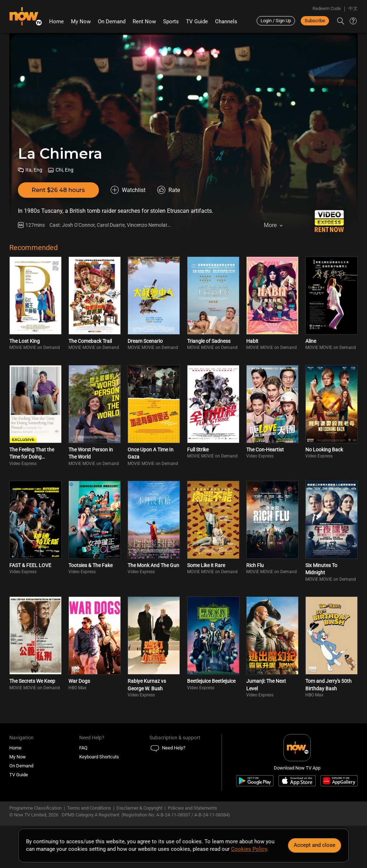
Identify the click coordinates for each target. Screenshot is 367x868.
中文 (353, 8)
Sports (171, 21)
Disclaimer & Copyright (139, 808)
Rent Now (144, 21)
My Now (81, 21)
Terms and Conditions (89, 808)
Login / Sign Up (276, 21)
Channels (226, 21)
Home (56, 21)
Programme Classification (35, 808)
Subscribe (315, 21)
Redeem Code (327, 8)
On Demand (112, 21)
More (270, 225)
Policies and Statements (192, 808)
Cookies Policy (249, 849)
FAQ (83, 748)
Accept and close (314, 845)
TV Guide (197, 21)
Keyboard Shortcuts (99, 757)
